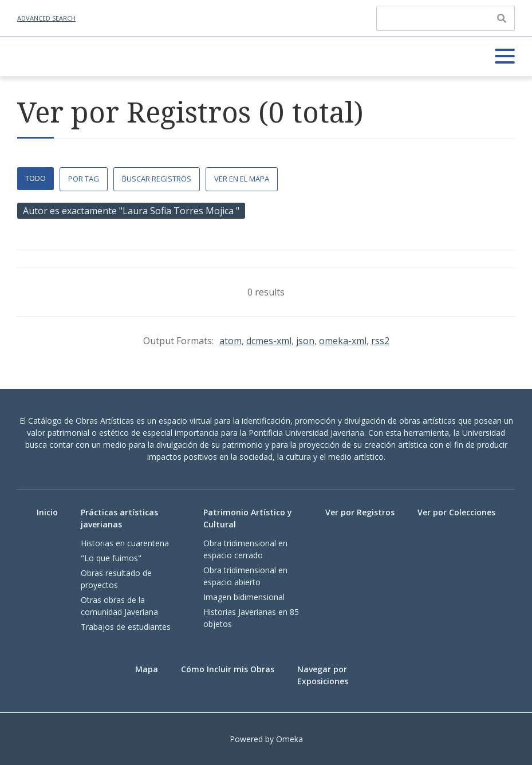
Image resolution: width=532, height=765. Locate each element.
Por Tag (84, 179)
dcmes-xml (269, 341)
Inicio (47, 512)
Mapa (147, 669)
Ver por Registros (360, 512)
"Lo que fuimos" (111, 558)
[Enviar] (502, 18)
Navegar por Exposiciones (323, 675)
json (305, 341)
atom (230, 341)
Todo (36, 178)
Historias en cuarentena (125, 543)
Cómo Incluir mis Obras (228, 669)
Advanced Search (46, 18)
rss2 (380, 341)
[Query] (446, 18)
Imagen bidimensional (244, 597)
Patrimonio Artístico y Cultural (248, 518)
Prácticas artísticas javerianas (119, 518)
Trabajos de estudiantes (126, 627)
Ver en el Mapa (242, 179)
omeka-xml (343, 341)
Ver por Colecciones (456, 512)
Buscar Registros (157, 179)
